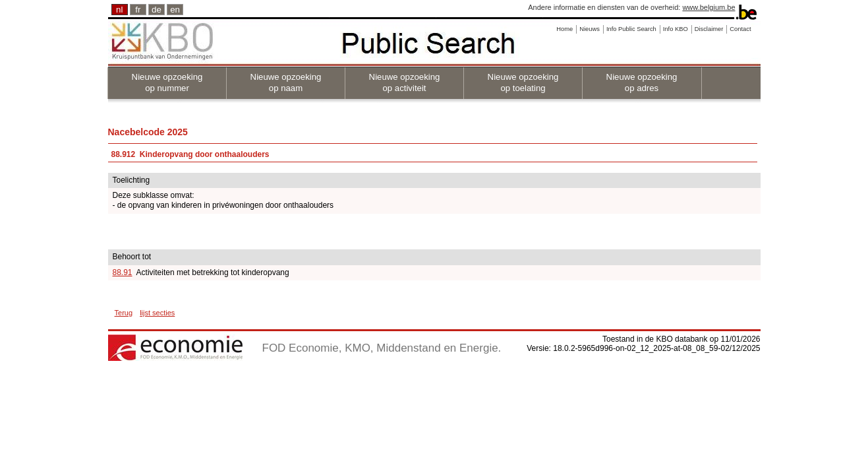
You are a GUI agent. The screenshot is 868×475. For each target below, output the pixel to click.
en (175, 10)
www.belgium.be (709, 7)
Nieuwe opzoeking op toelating (523, 82)
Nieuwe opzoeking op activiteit (405, 82)
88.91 (123, 272)
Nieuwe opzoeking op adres (642, 82)
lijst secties (157, 313)
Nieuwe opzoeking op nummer (167, 82)
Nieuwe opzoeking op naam (286, 82)
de (157, 10)
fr (138, 10)
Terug (124, 313)
